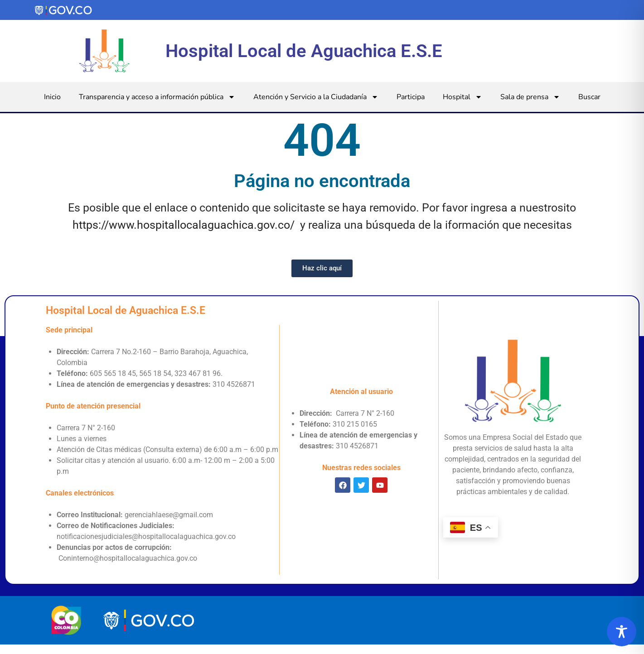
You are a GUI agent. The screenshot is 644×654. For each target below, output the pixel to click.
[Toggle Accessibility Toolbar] (622, 632)
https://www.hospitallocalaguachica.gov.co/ (184, 225)
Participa (411, 97)
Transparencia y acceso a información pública (157, 97)
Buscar (589, 97)
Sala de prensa (530, 97)
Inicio (52, 97)
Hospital (462, 97)
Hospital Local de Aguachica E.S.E (304, 51)
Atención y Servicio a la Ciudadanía (316, 97)
